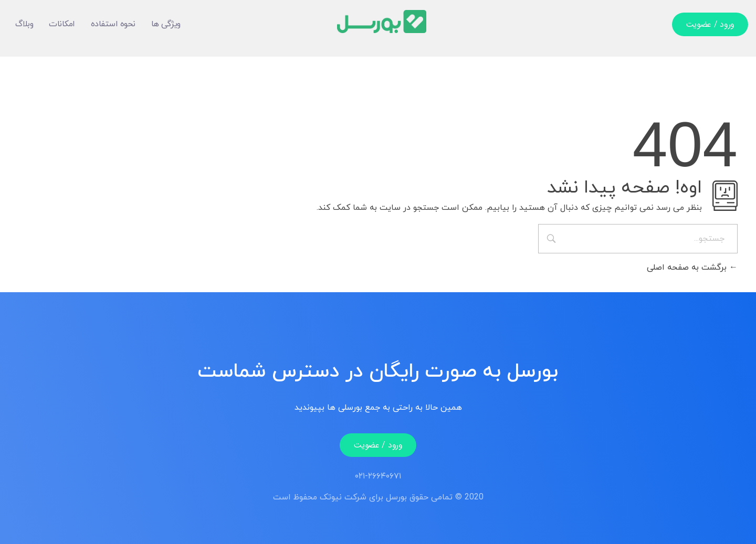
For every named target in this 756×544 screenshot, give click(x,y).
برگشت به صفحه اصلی (692, 268)
